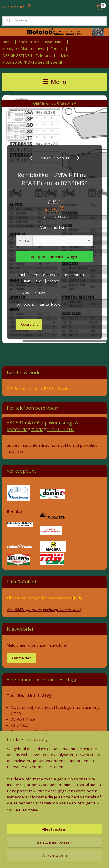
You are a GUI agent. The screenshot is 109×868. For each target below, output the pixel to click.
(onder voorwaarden (53, 598)
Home (8, 42)
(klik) (77, 598)
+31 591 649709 (24, 423)
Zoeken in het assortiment (42, 42)
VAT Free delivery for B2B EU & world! (39, 388)
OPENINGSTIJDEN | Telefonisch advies (36, 55)
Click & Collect (21, 598)
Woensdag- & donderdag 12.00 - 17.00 (42, 426)
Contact (57, 48)
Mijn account (17, 7)
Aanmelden (22, 658)
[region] (54, 781)
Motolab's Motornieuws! (24, 48)
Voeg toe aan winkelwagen (55, 256)
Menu (55, 82)
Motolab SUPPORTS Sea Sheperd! (32, 62)
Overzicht (29, 324)
